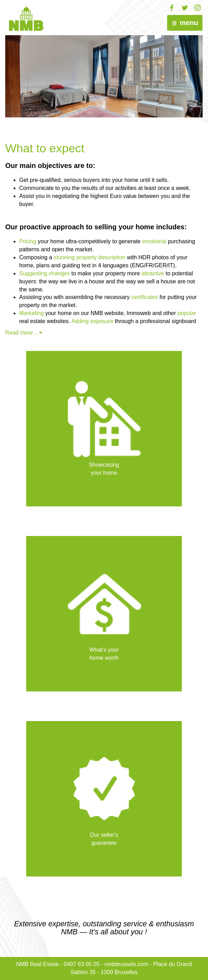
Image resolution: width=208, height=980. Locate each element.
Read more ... (25, 333)
